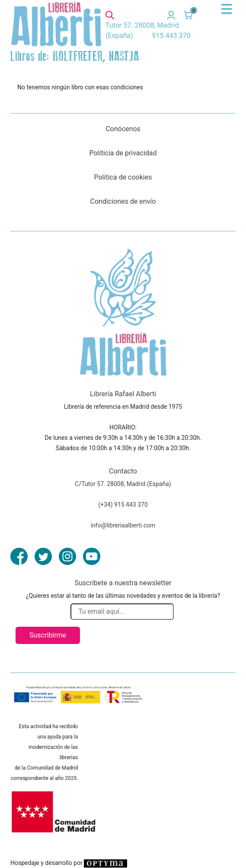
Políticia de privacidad (123, 153)
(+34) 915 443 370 (123, 505)
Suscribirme (48, 635)
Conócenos (123, 129)
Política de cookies (123, 177)
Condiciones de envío (123, 201)
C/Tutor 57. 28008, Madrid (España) (123, 484)
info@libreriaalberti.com (123, 525)
